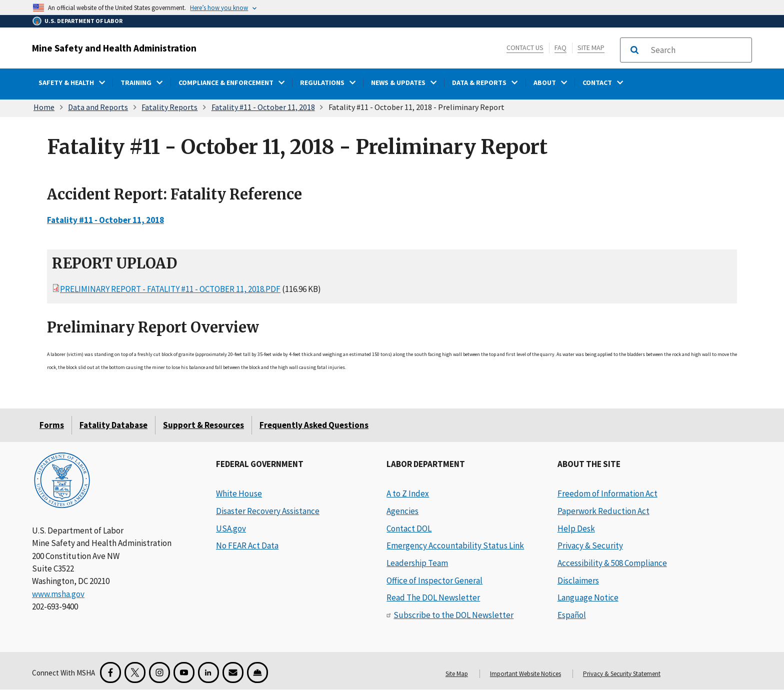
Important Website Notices (525, 674)
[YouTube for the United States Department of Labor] (184, 672)
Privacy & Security (590, 545)
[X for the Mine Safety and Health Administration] (135, 672)
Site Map (591, 47)
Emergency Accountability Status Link (455, 545)
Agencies (402, 511)
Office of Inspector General (434, 580)
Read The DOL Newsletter (433, 597)
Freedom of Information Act (607, 493)
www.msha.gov (58, 594)
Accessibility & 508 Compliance (612, 563)
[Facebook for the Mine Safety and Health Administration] (110, 672)
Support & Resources (203, 425)
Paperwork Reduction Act (603, 511)
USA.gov (231, 528)
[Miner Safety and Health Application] (257, 672)
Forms (52, 425)
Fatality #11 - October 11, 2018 (263, 107)
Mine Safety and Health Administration (114, 48)
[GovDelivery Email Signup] (233, 672)
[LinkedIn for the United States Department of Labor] (208, 672)
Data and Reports (98, 107)
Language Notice (588, 597)
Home (44, 107)
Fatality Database (113, 425)
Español (572, 615)
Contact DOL (409, 528)
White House (239, 493)
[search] (698, 50)
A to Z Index (408, 493)
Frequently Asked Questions (314, 425)
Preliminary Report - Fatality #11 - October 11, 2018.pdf (170, 289)
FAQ (560, 47)
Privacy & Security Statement (622, 674)
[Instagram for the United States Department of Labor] (159, 672)
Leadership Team (417, 563)
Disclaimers (578, 580)
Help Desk (576, 528)
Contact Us (525, 47)
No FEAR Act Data (247, 545)
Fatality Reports (169, 107)
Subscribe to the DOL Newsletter (453, 615)
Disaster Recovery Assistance (268, 511)
